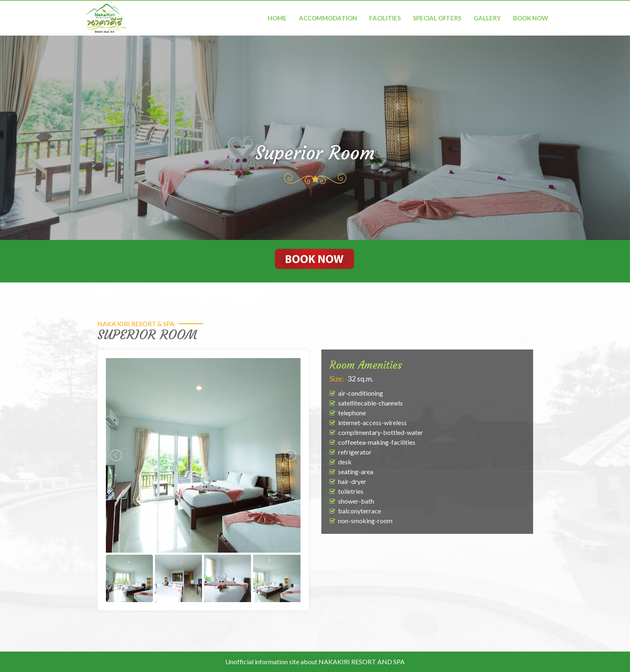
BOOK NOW (531, 18)
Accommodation (328, 18)
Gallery (487, 18)
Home (277, 18)
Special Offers (437, 18)
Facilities (385, 18)
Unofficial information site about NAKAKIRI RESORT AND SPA (315, 662)
